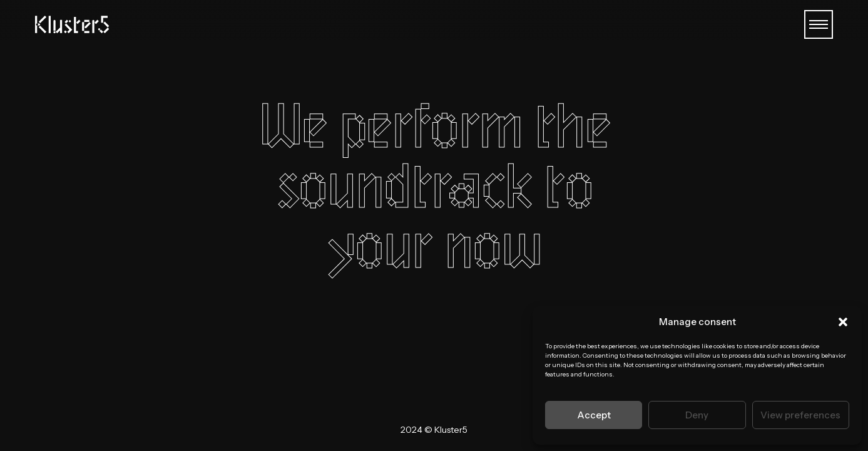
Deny (697, 415)
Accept (594, 415)
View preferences (800, 415)
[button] (843, 322)
